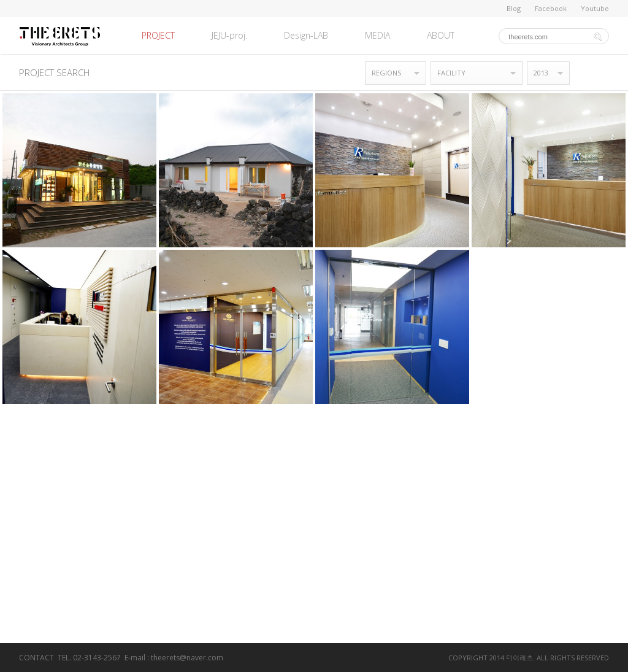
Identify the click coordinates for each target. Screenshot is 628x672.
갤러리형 (584, 73)
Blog (514, 8)
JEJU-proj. (229, 35)
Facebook (551, 8)
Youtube (595, 8)
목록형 (603, 73)
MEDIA (377, 35)
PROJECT (158, 35)
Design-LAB (306, 35)
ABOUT (441, 35)
